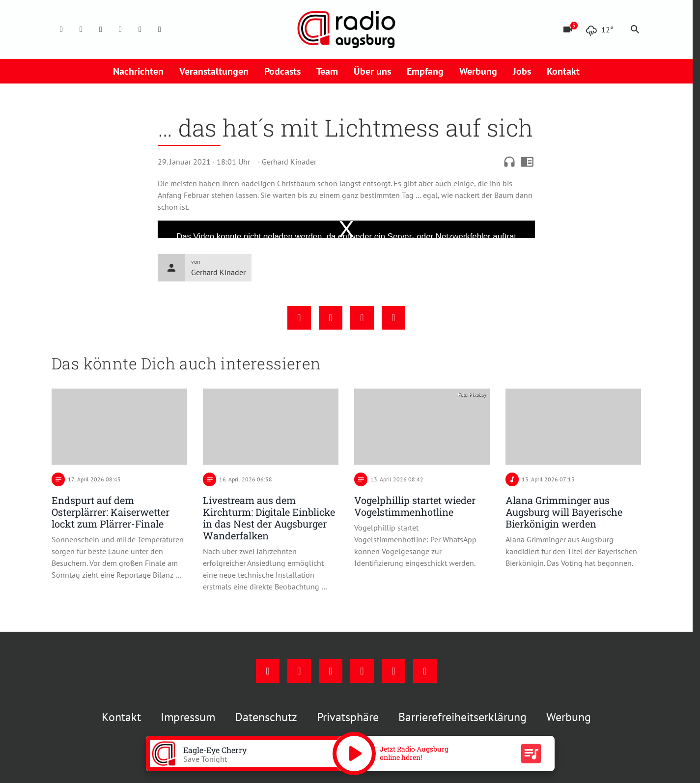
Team (327, 71)
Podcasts (282, 71)
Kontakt (563, 71)
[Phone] (140, 29)
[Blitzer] (568, 29)
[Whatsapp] (160, 29)
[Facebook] (61, 29)
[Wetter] (600, 29)
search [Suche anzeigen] (635, 29)
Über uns (372, 71)
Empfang (425, 71)
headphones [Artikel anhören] (509, 162)
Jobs (522, 71)
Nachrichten (138, 71)
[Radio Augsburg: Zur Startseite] (346, 29)
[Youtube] (101, 29)
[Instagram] (81, 29)
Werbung (478, 71)
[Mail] (120, 29)
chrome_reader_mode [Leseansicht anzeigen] (527, 162)
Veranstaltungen (214, 71)
